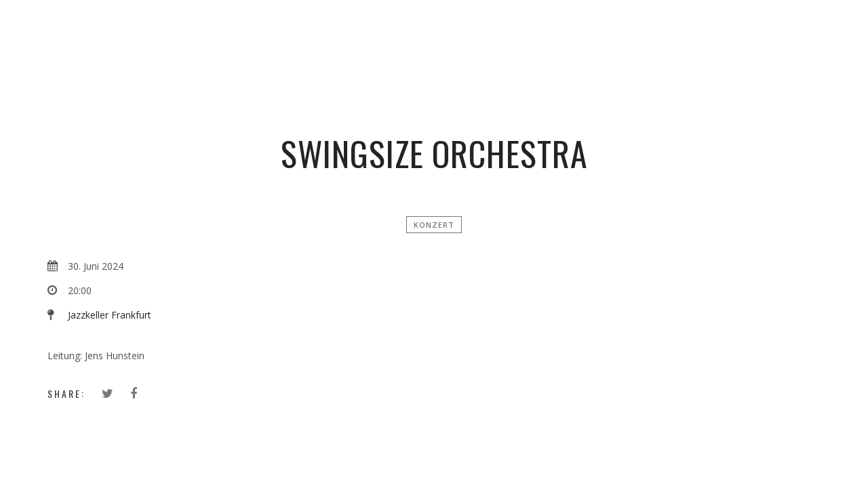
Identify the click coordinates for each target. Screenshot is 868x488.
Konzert (434, 225)
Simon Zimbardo (439, 30)
